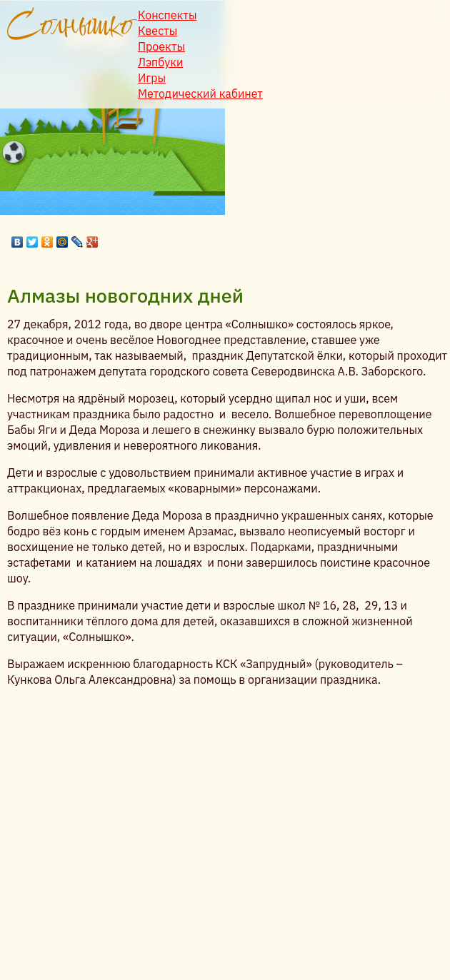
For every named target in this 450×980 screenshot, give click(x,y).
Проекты (161, 46)
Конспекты (167, 15)
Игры (152, 78)
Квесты (157, 31)
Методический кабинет (200, 94)
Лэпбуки (160, 62)
